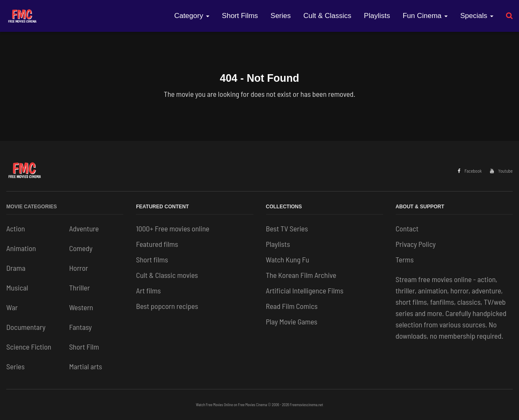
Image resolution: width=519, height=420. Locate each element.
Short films (152, 259)
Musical (17, 288)
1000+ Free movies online (173, 228)
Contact (407, 228)
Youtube (501, 171)
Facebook (470, 171)
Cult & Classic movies (167, 275)
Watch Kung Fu (288, 259)
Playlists (377, 16)
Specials (477, 16)
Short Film (84, 347)
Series (281, 16)
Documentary (26, 327)
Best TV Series (287, 228)
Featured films (157, 244)
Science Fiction (29, 347)
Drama (16, 268)
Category (192, 16)
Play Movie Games (292, 321)
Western (81, 307)
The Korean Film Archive (301, 275)
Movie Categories (31, 207)
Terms (405, 259)
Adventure (84, 228)
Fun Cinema (425, 16)
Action (16, 228)
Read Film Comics (292, 306)
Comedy (81, 248)
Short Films (240, 16)
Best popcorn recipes (167, 306)
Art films (148, 290)
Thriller (80, 288)
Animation (21, 248)
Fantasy (81, 327)
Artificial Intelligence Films (305, 290)
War (12, 307)
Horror (79, 268)
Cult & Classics (327, 16)
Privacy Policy (416, 244)
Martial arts (86, 366)
